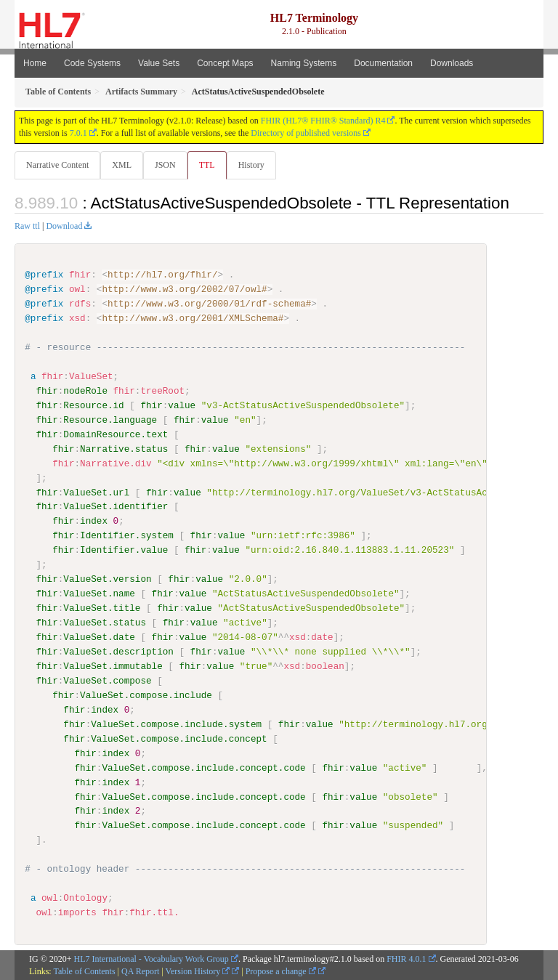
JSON (165, 165)
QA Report (140, 971)
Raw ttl (27, 226)
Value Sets (159, 63)
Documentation (383, 63)
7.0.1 (78, 133)
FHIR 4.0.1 (406, 958)
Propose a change (281, 971)
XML (122, 165)
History (251, 165)
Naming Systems (304, 63)
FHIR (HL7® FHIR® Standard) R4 (323, 121)
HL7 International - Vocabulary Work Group (151, 958)
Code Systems (92, 63)
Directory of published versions (306, 133)
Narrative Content (57, 165)
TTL (207, 165)
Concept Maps (225, 63)
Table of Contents (84, 971)
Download (64, 226)
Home (35, 63)
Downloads (452, 63)
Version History (198, 971)
